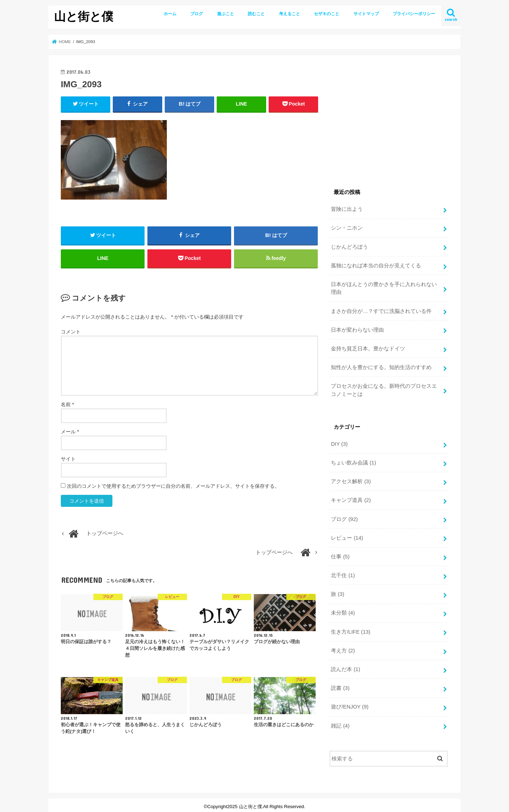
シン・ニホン (347, 228)
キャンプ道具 (351, 499)
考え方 (343, 648)
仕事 (340, 555)
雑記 (340, 723)
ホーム (170, 14)
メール (70, 432)
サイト (68, 459)
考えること (289, 14)
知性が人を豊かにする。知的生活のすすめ (381, 367)
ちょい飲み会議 (353, 461)
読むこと (256, 14)
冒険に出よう (347, 209)
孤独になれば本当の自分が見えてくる (376, 265)
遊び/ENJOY (350, 704)
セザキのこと (327, 14)
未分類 (343, 611)
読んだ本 (345, 667)
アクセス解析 (351, 480)
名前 (67, 405)
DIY (339, 443)
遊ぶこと (226, 14)
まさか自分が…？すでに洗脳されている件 (381, 310)
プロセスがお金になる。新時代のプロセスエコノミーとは (384, 389)
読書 (340, 686)
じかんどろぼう (349, 247)
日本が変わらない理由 (357, 329)
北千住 (343, 574)
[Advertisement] (389, 117)
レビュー (347, 536)
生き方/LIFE (350, 629)
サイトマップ (366, 14)
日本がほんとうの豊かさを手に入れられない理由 (384, 288)
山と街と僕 (84, 16)
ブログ (197, 14)
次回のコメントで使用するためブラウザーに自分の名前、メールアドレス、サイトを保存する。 (173, 486)
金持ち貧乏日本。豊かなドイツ (368, 348)
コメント (71, 332)
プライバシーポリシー (414, 14)
